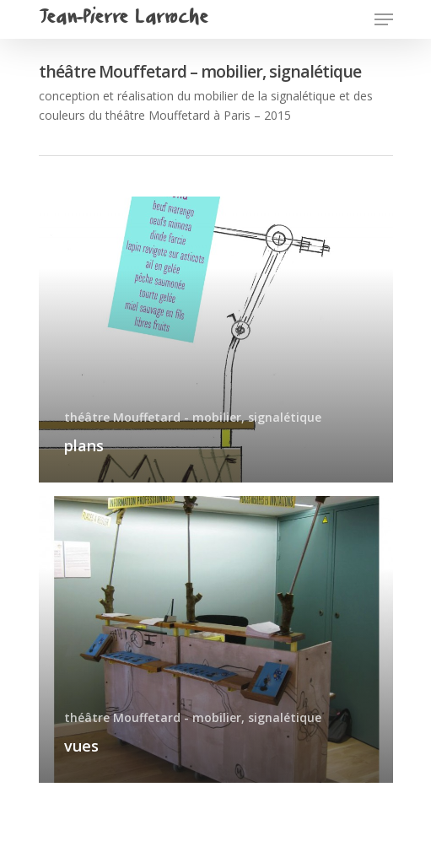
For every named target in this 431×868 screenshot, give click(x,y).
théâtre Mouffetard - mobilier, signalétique (193, 417)
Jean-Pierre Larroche (123, 19)
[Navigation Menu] (384, 19)
